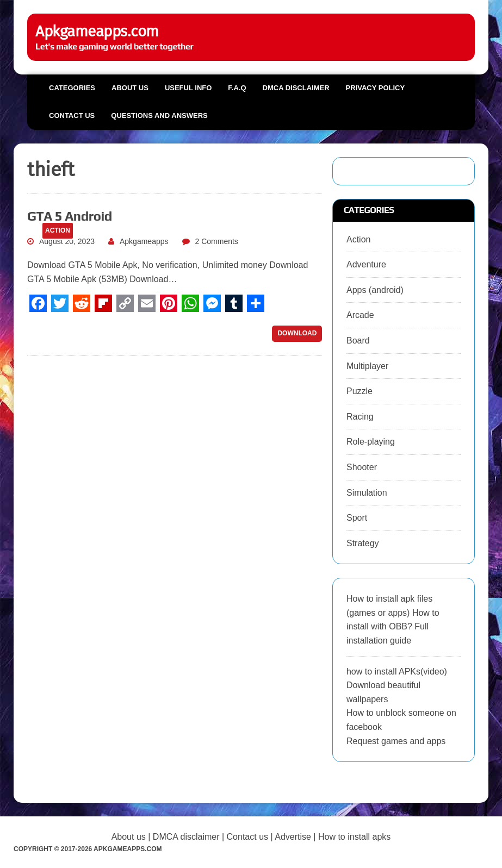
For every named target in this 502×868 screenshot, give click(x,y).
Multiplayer (367, 366)
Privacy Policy (376, 88)
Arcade (360, 315)
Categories (72, 88)
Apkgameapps (144, 241)
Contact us (72, 115)
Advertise (293, 837)
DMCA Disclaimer (296, 88)
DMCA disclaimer (186, 837)
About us (130, 88)
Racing (360, 417)
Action (358, 239)
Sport (357, 518)
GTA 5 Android (70, 216)
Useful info (188, 88)
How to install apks (354, 837)
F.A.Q (237, 88)
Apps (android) (375, 290)
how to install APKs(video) (397, 672)
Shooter (362, 467)
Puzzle (360, 391)
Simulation (367, 493)
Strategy (363, 543)
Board (358, 341)
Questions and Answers (159, 115)
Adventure (366, 264)
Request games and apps (396, 741)
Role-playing (371, 442)
